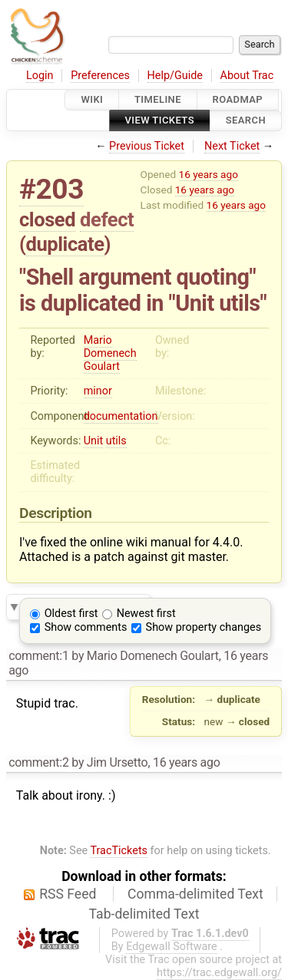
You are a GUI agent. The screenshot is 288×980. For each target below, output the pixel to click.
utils (116, 441)
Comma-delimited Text (195, 894)
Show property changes (204, 627)
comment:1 (38, 656)
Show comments (86, 627)
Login (40, 76)
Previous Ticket (147, 146)
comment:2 (38, 762)
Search (246, 121)
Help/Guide (175, 76)
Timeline (158, 99)
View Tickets (160, 121)
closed (47, 219)
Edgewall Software (172, 947)
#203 (51, 189)
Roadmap (238, 99)
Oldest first (71, 614)
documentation (121, 416)
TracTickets (119, 851)
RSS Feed (68, 894)
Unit (94, 441)
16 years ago (209, 174)
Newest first (146, 614)
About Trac (247, 76)
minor (98, 391)
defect (107, 219)
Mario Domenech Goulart (110, 353)
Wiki (92, 99)
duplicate (65, 244)
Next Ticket (232, 146)
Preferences (100, 76)
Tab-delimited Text (144, 914)
